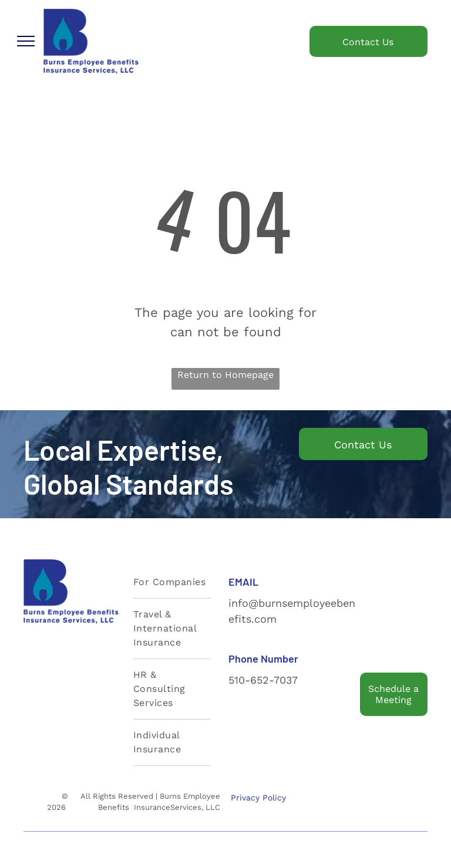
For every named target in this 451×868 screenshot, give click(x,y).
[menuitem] (172, 582)
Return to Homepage (225, 375)
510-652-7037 (263, 680)
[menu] (26, 41)
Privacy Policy (258, 798)
